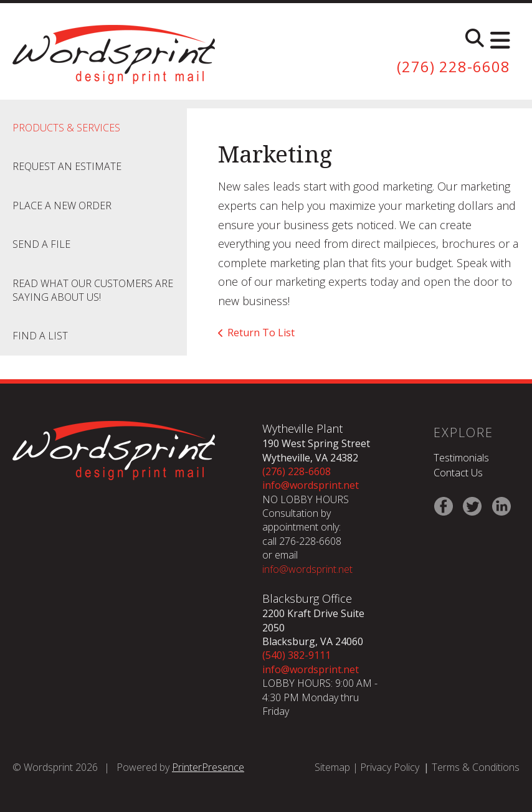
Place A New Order (62, 205)
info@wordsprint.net (311, 485)
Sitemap (332, 767)
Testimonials (461, 458)
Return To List (261, 333)
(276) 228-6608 (454, 67)
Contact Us (458, 473)
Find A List (40, 336)
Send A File (41, 244)
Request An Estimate (67, 166)
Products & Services (66, 128)
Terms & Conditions (476, 767)
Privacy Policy (390, 767)
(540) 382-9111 (297, 655)
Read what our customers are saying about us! (93, 290)
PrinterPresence (208, 767)
